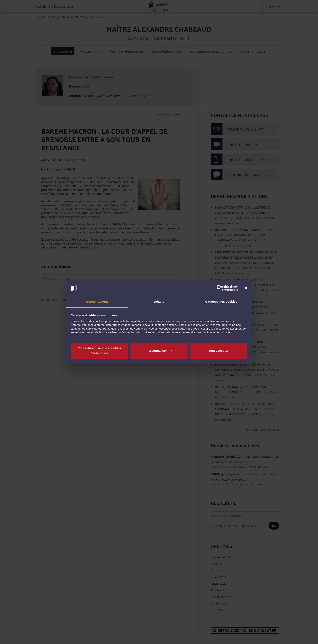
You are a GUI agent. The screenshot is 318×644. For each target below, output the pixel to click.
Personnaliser (159, 351)
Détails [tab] (159, 302)
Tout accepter (218, 351)
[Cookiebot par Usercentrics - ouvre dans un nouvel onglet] (220, 288)
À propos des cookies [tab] (221, 302)
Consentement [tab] (97, 302)
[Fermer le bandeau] (246, 288)
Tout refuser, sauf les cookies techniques (100, 351)
